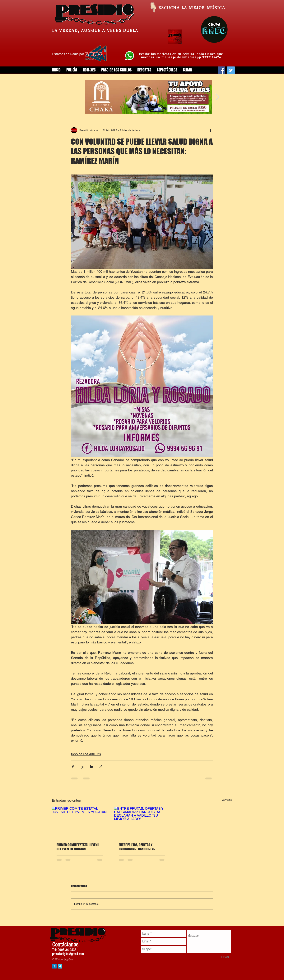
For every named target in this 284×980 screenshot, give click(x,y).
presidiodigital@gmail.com (68, 954)
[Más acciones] (211, 130)
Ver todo (227, 800)
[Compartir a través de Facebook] (73, 767)
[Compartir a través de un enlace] (101, 767)
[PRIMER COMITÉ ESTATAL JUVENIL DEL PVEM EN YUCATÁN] (80, 822)
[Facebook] (222, 70)
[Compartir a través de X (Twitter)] (82, 767)
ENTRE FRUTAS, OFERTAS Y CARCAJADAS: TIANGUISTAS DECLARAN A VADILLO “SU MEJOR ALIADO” (140, 847)
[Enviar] (225, 957)
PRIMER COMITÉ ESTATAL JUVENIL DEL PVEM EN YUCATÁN (78, 847)
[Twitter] (231, 70)
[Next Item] (217, 97)
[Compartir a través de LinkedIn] (92, 767)
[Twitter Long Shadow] (60, 966)
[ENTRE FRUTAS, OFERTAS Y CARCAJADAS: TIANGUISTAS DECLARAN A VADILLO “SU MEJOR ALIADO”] (142, 822)
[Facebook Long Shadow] (54, 966)
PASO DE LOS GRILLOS (86, 754)
